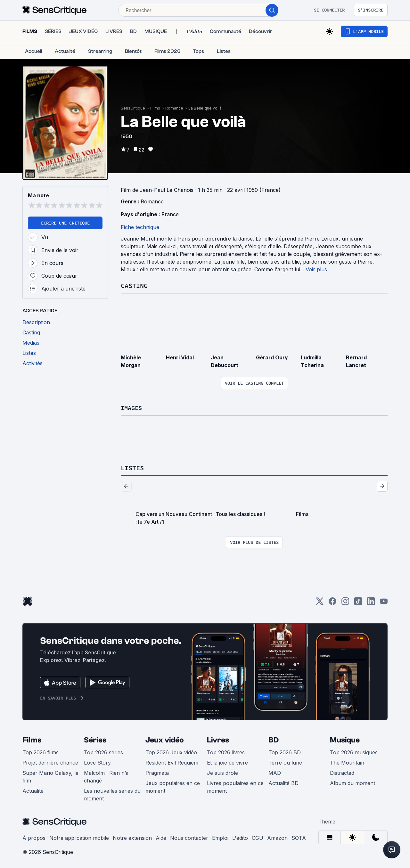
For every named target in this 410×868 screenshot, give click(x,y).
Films (155, 108)
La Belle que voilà (205, 108)
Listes (132, 467)
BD (274, 739)
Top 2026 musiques (354, 752)
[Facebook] (332, 603)
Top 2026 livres (226, 752)
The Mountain (347, 762)
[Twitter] (320, 603)
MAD (275, 772)
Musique (345, 739)
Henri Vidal (180, 357)
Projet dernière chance (50, 762)
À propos (34, 837)
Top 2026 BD (285, 752)
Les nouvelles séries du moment (112, 794)
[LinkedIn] (371, 603)
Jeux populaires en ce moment (173, 786)
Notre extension (132, 837)
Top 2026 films (41, 752)
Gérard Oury (272, 357)
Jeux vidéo (165, 739)
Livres (218, 739)
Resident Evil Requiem (172, 762)
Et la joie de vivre (227, 762)
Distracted (342, 772)
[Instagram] (345, 603)
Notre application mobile (79, 837)
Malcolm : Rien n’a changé (106, 776)
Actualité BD (283, 782)
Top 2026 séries (103, 752)
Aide (161, 837)
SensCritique (133, 108)
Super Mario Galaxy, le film (50, 776)
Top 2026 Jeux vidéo (171, 752)
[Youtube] (384, 603)
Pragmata (157, 772)
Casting (134, 286)
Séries (95, 739)
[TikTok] (358, 603)
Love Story (97, 762)
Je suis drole (222, 772)
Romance (174, 108)
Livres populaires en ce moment (235, 786)
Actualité (33, 790)
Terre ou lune (285, 762)
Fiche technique (140, 227)
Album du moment (353, 782)
